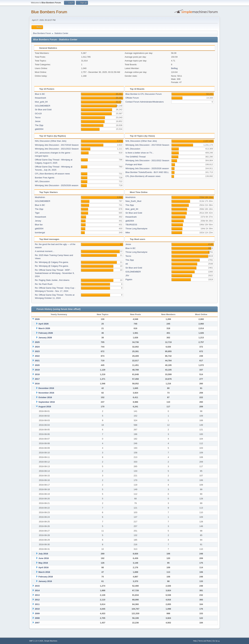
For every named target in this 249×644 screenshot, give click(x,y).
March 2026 (44, 328)
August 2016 (45, 407)
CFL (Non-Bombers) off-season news (52, 174)
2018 (37, 374)
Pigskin (129, 279)
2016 (37, 384)
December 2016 (46, 388)
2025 (37, 342)
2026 (37, 319)
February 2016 (46, 577)
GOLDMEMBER (43, 106)
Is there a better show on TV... (140, 153)
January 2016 (45, 581)
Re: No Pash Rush (44, 284)
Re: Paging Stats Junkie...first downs (52, 280)
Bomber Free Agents (45, 178)
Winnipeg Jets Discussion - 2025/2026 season (57, 185)
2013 (37, 595)
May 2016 (43, 563)
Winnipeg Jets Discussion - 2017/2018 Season (57, 145)
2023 (37, 351)
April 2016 (44, 567)
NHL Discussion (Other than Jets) (51, 141)
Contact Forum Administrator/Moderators (145, 102)
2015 (37, 586)
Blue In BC (40, 94)
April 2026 (44, 324)
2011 (37, 604)
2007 (37, 623)
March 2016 (44, 572)
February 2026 (46, 333)
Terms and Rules (205, 641)
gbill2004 (39, 129)
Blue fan (39, 225)
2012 (37, 600)
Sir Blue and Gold (43, 110)
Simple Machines (51, 641)
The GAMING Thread (135, 157)
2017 (37, 379)
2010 (37, 609)
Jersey (38, 221)
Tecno (38, 117)
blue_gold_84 (41, 102)
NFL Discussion (42, 181)
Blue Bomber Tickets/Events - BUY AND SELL (147, 172)
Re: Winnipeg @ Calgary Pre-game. (52, 262)
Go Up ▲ (216, 641)
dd (127, 264)
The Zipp (39, 125)
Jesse (38, 121)
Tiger (37, 213)
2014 (37, 590)
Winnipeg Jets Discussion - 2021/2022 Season (57, 149)
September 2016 (47, 402)
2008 (37, 618)
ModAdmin (40, 197)
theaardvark (40, 98)
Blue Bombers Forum (49, 12)
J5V (127, 276)
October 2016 (45, 397)
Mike (128, 233)
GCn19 (38, 114)
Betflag (174, 68)
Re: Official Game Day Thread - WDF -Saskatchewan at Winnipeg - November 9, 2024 (55, 273)
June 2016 (44, 558)
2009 (37, 613)
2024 (37, 347)
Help (195, 641)
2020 (37, 365)
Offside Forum (132, 98)
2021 (37, 361)
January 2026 (45, 338)
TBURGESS (131, 225)
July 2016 (43, 554)
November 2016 (46, 393)
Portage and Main (134, 164)
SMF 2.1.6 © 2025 (36, 641)
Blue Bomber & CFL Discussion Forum (144, 94)
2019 (37, 370)
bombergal (40, 233)
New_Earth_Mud (133, 201)
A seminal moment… (45, 251)
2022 (37, 356)
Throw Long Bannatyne (136, 229)
